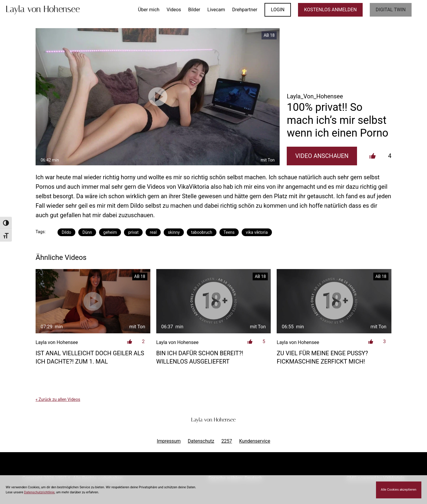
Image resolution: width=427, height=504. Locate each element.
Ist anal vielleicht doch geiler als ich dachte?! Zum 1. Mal (90, 357)
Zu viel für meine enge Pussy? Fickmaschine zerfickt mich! (322, 357)
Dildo (66, 232)
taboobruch (201, 232)
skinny (174, 232)
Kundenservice (255, 441)
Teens (229, 232)
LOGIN (278, 10)
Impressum (169, 441)
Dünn (87, 232)
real (153, 232)
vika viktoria (257, 232)
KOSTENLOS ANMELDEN (330, 10)
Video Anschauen (322, 156)
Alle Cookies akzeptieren (399, 490)
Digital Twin (391, 10)
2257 (227, 441)
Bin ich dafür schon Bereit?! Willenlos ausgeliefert (200, 357)
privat (133, 232)
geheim (110, 232)
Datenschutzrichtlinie (39, 492)
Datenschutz (201, 441)
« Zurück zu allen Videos (58, 399)
